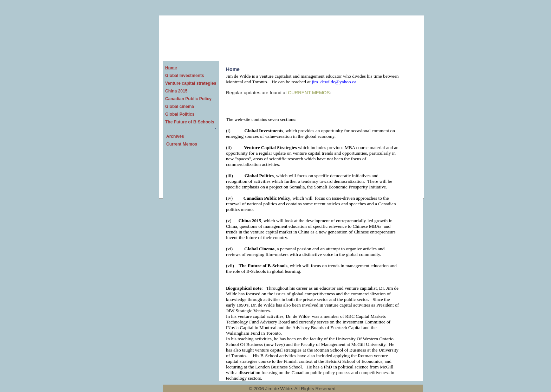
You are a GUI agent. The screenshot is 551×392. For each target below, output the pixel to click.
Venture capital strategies (191, 83)
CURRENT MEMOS (309, 93)
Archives (175, 136)
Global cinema (180, 107)
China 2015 (176, 91)
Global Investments (185, 76)
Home (171, 68)
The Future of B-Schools (190, 122)
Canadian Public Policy (188, 99)
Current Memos (182, 144)
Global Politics (180, 114)
